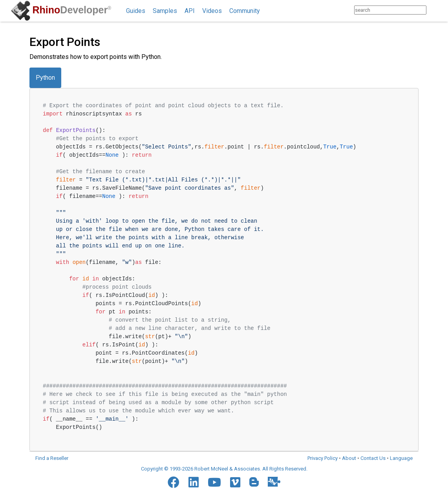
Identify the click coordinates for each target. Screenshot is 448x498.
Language (401, 458)
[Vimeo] (235, 482)
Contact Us (373, 458)
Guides (136, 11)
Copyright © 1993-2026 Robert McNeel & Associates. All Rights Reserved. (224, 469)
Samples (165, 11)
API (190, 11)
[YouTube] (214, 482)
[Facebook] (174, 482)
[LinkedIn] (194, 482)
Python (45, 78)
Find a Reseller (52, 458)
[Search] (434, 10)
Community (245, 11)
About (349, 458)
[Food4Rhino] (274, 482)
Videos (212, 11)
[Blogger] (254, 482)
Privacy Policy (323, 458)
